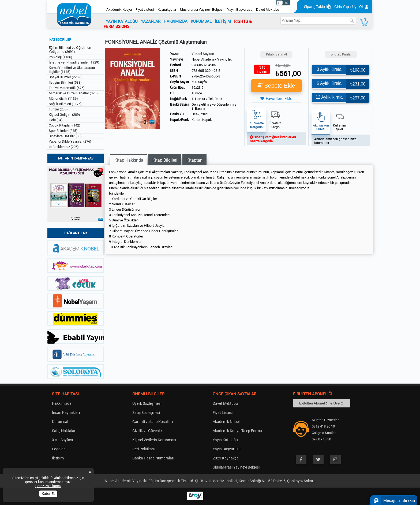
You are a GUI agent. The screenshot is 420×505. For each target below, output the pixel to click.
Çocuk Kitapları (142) (65, 125)
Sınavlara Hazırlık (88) (65, 136)
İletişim (58, 458)
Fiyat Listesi (145, 10)
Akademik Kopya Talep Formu (237, 431)
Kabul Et (48, 494)
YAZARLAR (151, 21)
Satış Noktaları (64, 431)
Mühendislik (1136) (63, 99)
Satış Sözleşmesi (146, 413)
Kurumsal (60, 422)
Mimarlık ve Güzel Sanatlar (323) (73, 93)
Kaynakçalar (167, 10)
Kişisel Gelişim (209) (64, 115)
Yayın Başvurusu (240, 10)
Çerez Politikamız (48, 486)
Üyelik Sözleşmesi (147, 403)
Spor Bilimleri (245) (63, 131)
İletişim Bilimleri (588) (65, 82)
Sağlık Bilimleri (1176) (65, 104)
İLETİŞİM (223, 21)
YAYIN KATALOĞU (122, 21)
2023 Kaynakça (226, 458)
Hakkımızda (62, 403)
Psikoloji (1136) (61, 57)
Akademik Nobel (226, 422)
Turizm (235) (58, 109)
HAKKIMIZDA (176, 21)
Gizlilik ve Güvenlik (147, 431)
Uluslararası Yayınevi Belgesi (202, 10)
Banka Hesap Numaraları (153, 458)
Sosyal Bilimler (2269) (65, 77)
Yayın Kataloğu (225, 440)
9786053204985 (204, 65)
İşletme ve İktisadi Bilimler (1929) (74, 62)
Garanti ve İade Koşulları (153, 422)
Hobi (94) (56, 120)
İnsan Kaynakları (66, 413)
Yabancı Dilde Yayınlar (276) (70, 141)
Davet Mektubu (268, 10)
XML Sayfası (62, 440)
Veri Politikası (143, 449)
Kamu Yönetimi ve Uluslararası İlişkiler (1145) (72, 70)
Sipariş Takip (314, 7)
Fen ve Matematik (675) (67, 88)
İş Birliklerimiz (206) (64, 147)
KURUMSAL (201, 21)
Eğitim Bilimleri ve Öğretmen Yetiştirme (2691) (70, 50)
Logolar (58, 449)
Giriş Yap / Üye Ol (348, 7)
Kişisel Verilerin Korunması (154, 440)
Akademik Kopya (119, 10)
